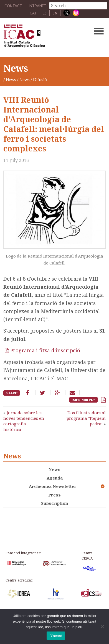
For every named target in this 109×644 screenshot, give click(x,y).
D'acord (56, 636)
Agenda (55, 478)
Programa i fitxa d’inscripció (45, 350)
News (11, 79)
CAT (33, 13)
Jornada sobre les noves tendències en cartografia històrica (24, 421)
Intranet (37, 6)
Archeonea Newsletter (53, 486)
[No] (102, 626)
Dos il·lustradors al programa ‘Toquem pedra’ (86, 418)
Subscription (54, 503)
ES (45, 13)
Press (54, 495)
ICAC (44, 37)
